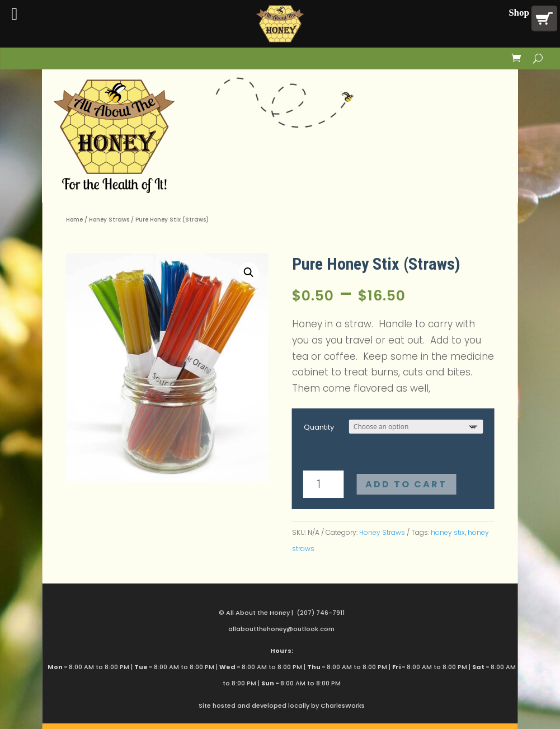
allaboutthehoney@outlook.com (281, 629)
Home (74, 220)
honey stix (448, 532)
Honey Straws (109, 220)
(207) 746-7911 (321, 613)
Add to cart (406, 484)
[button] (248, 272)
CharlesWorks (343, 706)
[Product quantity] (324, 484)
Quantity (319, 427)
